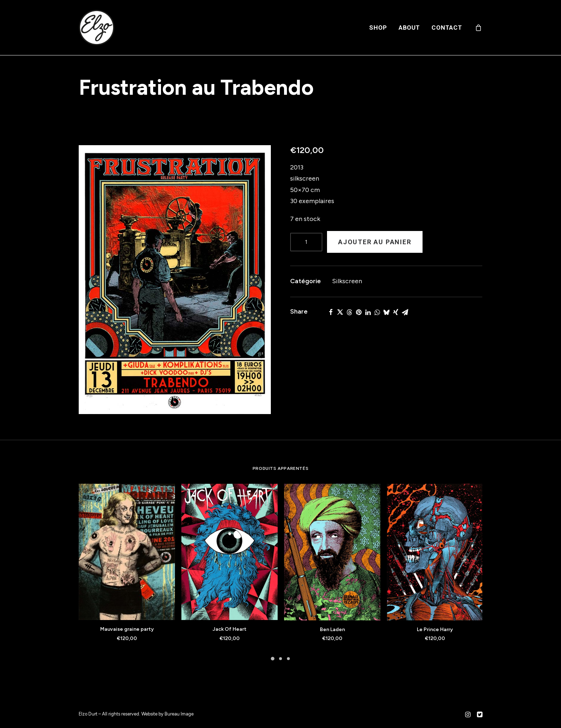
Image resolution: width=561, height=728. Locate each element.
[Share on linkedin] (368, 312)
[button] (175, 280)
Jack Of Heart (230, 629)
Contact (447, 28)
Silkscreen (347, 281)
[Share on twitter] (340, 312)
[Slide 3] (288, 659)
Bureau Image (179, 714)
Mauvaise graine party (127, 629)
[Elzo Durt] (97, 28)
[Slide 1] (273, 659)
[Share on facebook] (331, 312)
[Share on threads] (349, 312)
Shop (378, 28)
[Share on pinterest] (358, 312)
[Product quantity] (306, 242)
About (409, 28)
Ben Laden (332, 629)
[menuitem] (378, 28)
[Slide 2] (280, 659)
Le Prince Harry (435, 629)
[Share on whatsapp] (377, 312)
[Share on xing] (396, 312)
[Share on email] (405, 312)
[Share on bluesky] (386, 312)
